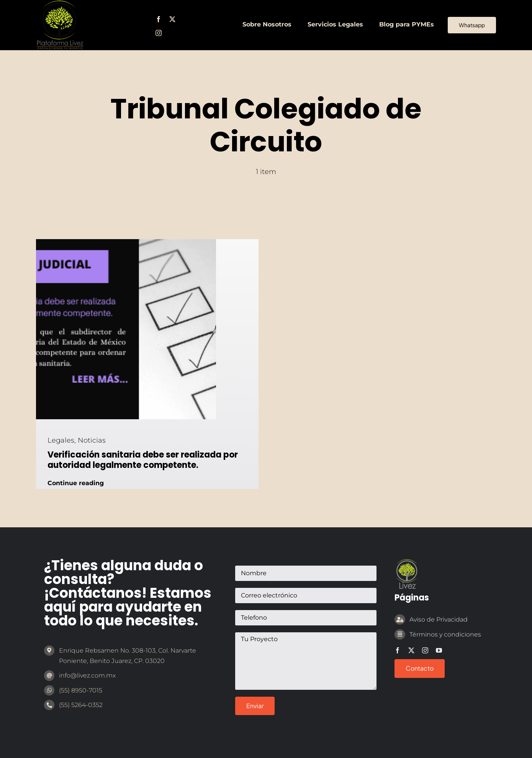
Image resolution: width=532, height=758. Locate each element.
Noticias (92, 440)
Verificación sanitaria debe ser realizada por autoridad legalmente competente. (143, 460)
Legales (61, 440)
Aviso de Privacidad (439, 619)
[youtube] (439, 650)
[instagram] (159, 33)
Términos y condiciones (445, 634)
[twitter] (172, 19)
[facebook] (159, 19)
